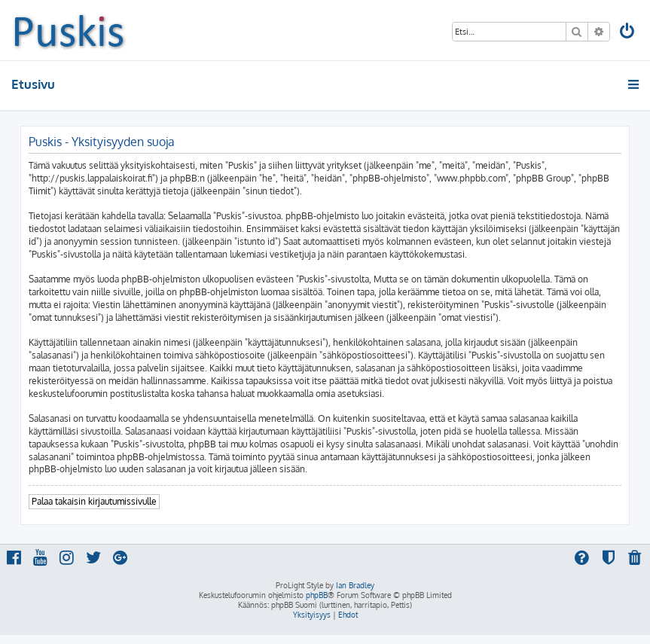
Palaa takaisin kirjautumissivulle (94, 501)
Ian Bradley (355, 585)
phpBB (317, 595)
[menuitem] (628, 33)
